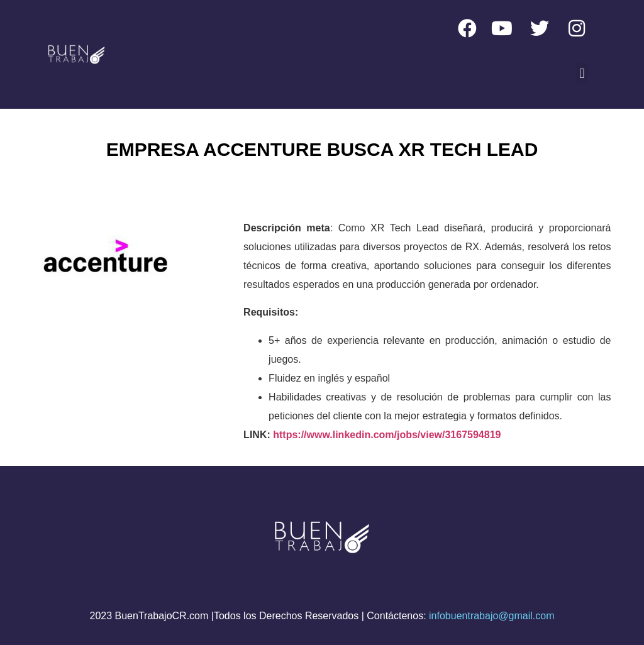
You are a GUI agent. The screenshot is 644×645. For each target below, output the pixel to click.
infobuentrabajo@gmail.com (491, 616)
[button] (582, 73)
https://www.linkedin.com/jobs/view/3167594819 (387, 435)
